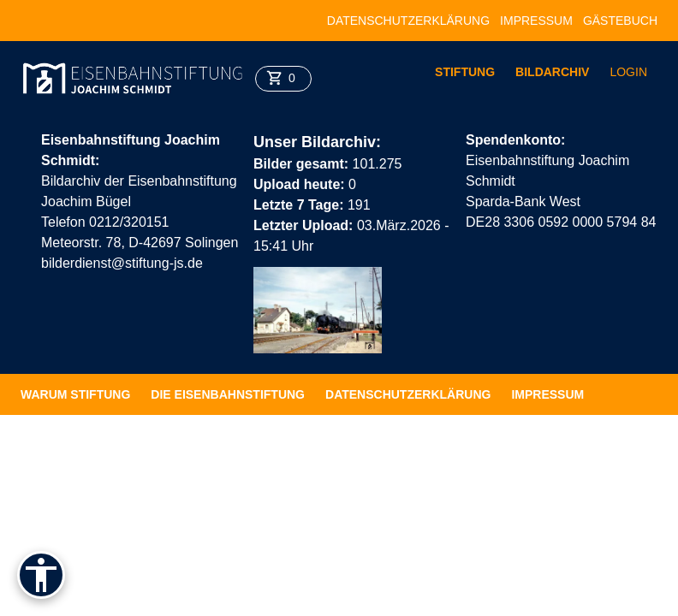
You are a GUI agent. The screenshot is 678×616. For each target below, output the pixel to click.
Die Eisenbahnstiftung (228, 394)
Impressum (536, 21)
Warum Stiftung (75, 394)
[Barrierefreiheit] (41, 575)
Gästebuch (620, 21)
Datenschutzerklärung (408, 21)
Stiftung (465, 72)
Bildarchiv (552, 72)
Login (628, 72)
